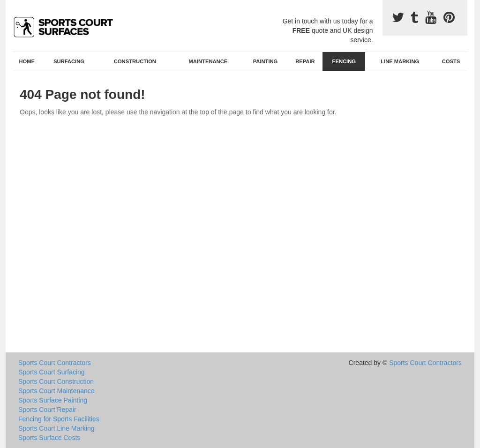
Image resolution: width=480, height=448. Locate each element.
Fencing (344, 61)
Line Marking (400, 61)
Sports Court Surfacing (52, 372)
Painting (266, 61)
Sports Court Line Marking (56, 428)
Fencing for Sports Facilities (59, 419)
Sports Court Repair (47, 410)
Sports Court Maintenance (56, 391)
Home (27, 61)
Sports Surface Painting (53, 400)
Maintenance (208, 61)
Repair (305, 61)
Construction (135, 61)
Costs (451, 61)
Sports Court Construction (56, 381)
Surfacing (69, 61)
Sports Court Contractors (55, 363)
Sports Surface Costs (49, 438)
